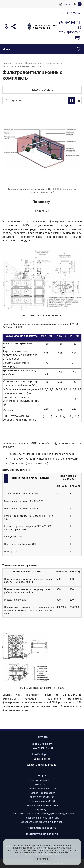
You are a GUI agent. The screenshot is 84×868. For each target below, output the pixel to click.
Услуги (42, 775)
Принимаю (42, 859)
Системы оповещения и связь (42, 805)
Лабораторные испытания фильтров (42, 822)
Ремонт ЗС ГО (42, 784)
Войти (65, 4)
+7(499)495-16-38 (42, 748)
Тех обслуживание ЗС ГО (42, 789)
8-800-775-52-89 (42, 744)
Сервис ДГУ (42, 809)
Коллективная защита (42, 828)
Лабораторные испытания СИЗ (42, 818)
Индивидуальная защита (42, 834)
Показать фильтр (42, 90)
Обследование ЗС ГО (42, 780)
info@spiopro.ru (42, 754)
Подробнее (42, 211)
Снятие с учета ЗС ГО (42, 797)
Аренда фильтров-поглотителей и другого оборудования (42, 814)
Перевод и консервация (42, 793)
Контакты (42, 737)
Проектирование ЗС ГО (42, 801)
